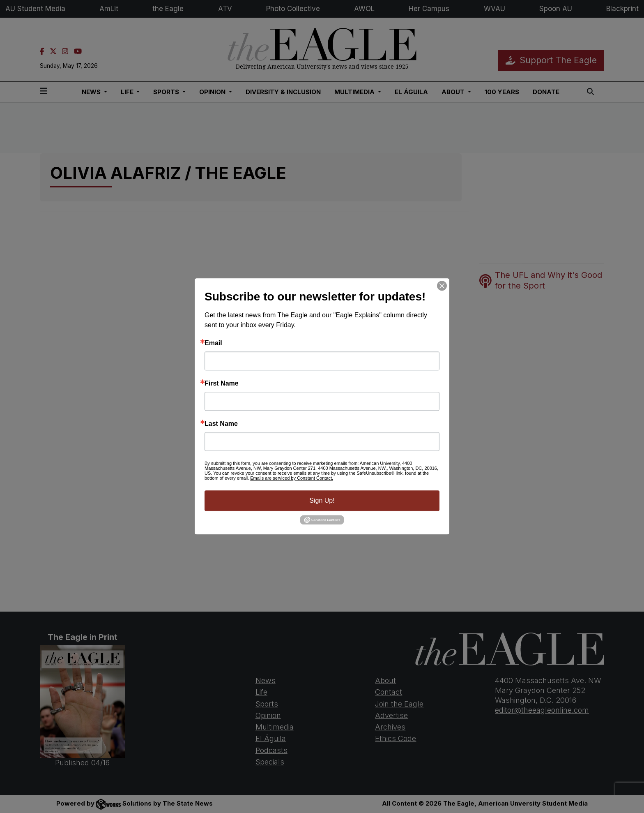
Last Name (221, 424)
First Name (222, 383)
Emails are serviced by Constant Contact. (292, 478)
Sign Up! (322, 500)
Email (213, 343)
